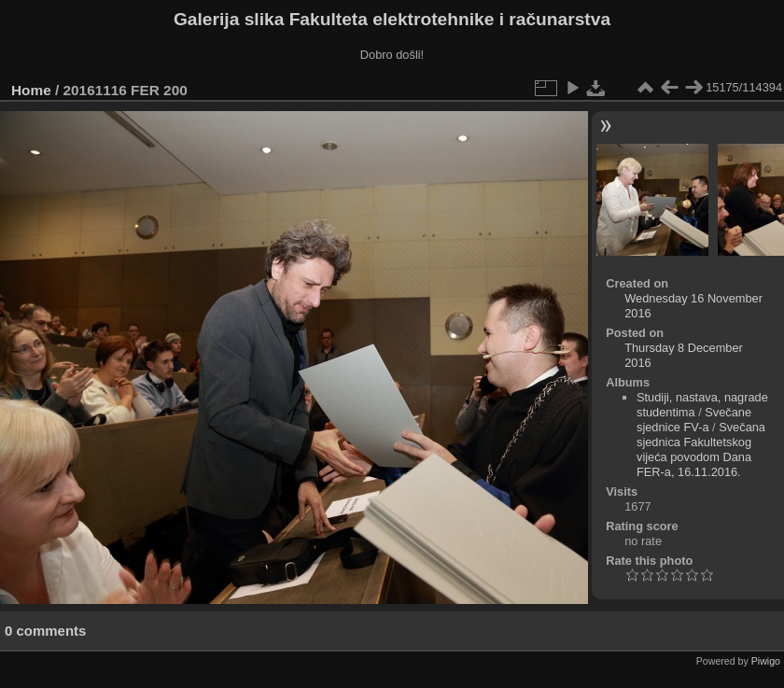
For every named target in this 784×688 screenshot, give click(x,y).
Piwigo (766, 661)
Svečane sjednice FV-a (694, 420)
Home (31, 90)
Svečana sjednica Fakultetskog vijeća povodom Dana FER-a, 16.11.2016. (701, 449)
